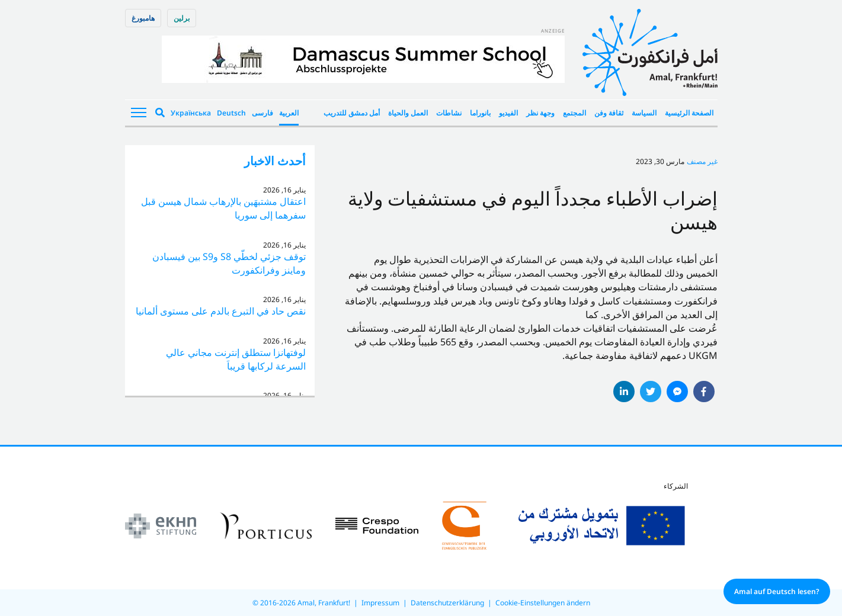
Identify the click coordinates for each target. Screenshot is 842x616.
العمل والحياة (408, 113)
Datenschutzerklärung (447, 603)
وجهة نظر (540, 113)
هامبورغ (143, 18)
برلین (182, 18)
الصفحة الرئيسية (689, 113)
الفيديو (508, 113)
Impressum (380, 603)
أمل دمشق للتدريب (352, 113)
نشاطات (449, 113)
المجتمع (574, 113)
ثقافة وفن (609, 113)
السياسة (644, 113)
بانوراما (480, 113)
